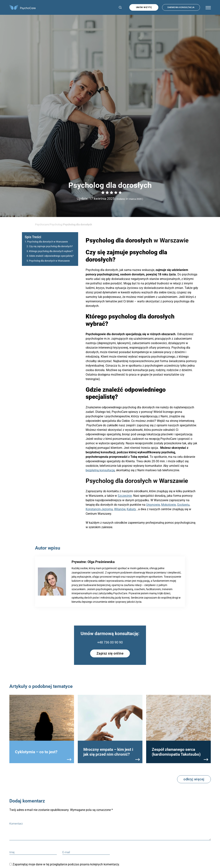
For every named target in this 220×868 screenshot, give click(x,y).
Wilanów (120, 509)
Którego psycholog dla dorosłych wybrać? (51, 251)
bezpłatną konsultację (100, 470)
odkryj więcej (194, 779)
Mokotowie (168, 505)
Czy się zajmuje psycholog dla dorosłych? (51, 246)
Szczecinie (125, 496)
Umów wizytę (144, 7)
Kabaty (131, 509)
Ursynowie (153, 505)
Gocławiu (183, 505)
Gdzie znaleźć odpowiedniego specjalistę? (51, 256)
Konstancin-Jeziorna (99, 509)
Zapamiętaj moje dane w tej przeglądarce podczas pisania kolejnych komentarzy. (66, 864)
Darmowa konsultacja (181, 7)
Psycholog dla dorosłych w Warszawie (48, 242)
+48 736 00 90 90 (110, 642)
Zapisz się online (110, 653)
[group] (42, 729)
